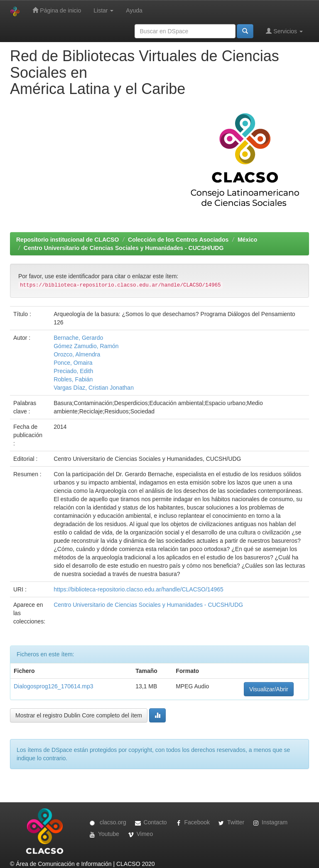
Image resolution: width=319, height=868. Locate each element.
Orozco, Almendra (77, 354)
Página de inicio (57, 10)
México (247, 240)
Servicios (284, 31)
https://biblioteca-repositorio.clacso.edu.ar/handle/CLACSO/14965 (139, 589)
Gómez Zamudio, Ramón (86, 346)
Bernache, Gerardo (78, 338)
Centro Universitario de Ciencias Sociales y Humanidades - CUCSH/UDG (124, 248)
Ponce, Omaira (73, 363)
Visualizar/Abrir (269, 689)
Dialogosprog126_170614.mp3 (53, 686)
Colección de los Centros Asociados (178, 240)
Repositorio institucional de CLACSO (67, 240)
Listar (103, 10)
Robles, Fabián (73, 379)
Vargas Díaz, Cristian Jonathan (94, 388)
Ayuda (134, 10)
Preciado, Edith (73, 371)
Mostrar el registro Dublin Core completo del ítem (79, 715)
